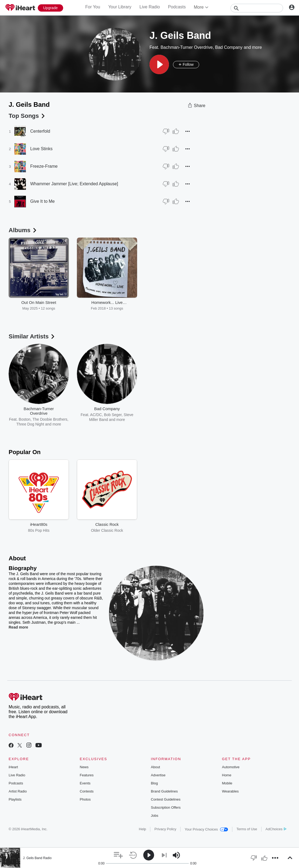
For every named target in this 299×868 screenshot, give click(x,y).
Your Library (120, 7)
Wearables (230, 791)
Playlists (15, 799)
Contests (87, 791)
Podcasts (177, 7)
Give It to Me (43, 201)
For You (93, 7)
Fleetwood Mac (170, 415)
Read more (18, 627)
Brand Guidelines (164, 791)
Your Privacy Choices (206, 829)
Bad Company (229, 47)
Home (227, 775)
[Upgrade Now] (50, 8)
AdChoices (276, 829)
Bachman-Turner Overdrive (187, 47)
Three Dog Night (30, 424)
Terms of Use (247, 829)
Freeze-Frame (44, 166)
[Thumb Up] (176, 131)
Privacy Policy (165, 829)
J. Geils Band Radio (37, 858)
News (84, 767)
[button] (159, 64)
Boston (25, 419)
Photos (85, 799)
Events (85, 783)
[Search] (257, 8)
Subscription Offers (166, 807)
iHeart (13, 767)
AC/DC (96, 415)
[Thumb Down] (166, 131)
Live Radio (150, 7)
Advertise (158, 775)
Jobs (154, 816)
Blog (154, 783)
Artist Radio (18, 791)
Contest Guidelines (166, 799)
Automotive (231, 767)
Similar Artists (32, 336)
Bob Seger (113, 415)
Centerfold (40, 131)
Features (87, 775)
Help (143, 829)
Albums (23, 230)
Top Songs (27, 116)
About (155, 767)
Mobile (227, 783)
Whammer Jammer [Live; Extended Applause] (74, 184)
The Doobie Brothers (50, 419)
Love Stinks (41, 149)
